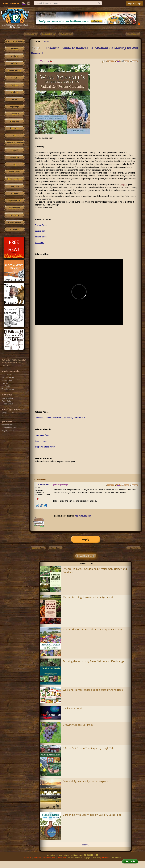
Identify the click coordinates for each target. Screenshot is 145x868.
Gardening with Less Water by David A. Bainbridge (92, 815)
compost (123, 184)
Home (6, 3)
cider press (14, 186)
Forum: (38, 41)
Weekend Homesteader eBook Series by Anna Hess (93, 690)
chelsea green (47, 138)
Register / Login (135, 3)
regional (14, 150)
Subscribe (14, 3)
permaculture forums (14, 42)
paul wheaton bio (73, 709)
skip (14, 165)
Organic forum (41, 441)
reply (86, 539)
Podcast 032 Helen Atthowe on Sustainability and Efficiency (60, 418)
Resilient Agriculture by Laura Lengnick (85, 781)
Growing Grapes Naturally (78, 725)
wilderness (14, 121)
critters (14, 56)
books (46, 41)
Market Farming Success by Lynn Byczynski (88, 597)
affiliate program (49, 858)
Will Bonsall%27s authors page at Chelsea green (55, 461)
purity (14, 99)
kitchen (14, 92)
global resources (14, 179)
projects (14, 193)
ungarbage (14, 107)
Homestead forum (42, 435)
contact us (28, 858)
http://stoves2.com (83, 516)
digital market (14, 201)
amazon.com (40, 231)
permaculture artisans (14, 143)
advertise (37, 858)
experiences (14, 172)
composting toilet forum (45, 447)
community (14, 114)
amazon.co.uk (41, 237)
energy (14, 78)
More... (86, 845)
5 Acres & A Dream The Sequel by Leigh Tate (89, 748)
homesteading (14, 70)
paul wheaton (105, 858)
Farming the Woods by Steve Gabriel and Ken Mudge (93, 661)
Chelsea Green (46, 208)
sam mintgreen (42, 484)
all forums (14, 230)
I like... (38, 503)
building (14, 63)
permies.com (14, 208)
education (14, 157)
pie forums (14, 215)
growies (14, 49)
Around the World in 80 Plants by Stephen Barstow (93, 630)
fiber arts (14, 128)
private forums (14, 222)
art (14, 136)
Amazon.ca (39, 243)
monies (14, 85)
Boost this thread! (86, 556)
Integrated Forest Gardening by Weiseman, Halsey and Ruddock (95, 571)
